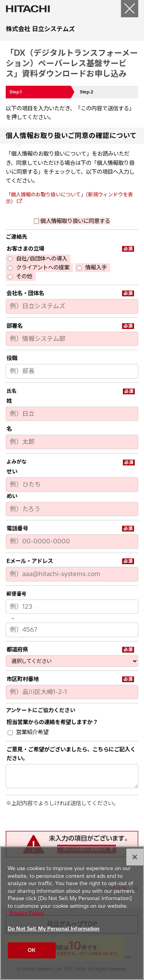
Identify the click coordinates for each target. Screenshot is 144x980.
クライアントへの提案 (43, 267)
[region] (72, 913)
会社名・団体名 (25, 293)
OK (31, 950)
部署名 (15, 326)
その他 (24, 276)
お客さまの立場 (25, 249)
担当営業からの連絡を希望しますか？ (52, 722)
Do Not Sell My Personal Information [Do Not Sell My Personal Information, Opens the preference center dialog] (54, 929)
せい (12, 472)
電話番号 (17, 528)
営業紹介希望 (32, 732)
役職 (12, 358)
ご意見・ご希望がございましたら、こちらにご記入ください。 (71, 754)
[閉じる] (130, 9)
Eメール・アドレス (30, 561)
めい (12, 496)
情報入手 (96, 267)
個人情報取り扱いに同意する (75, 221)
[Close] (135, 857)
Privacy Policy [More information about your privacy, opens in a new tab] (26, 913)
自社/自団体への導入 (42, 259)
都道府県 (17, 649)
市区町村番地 (23, 679)
